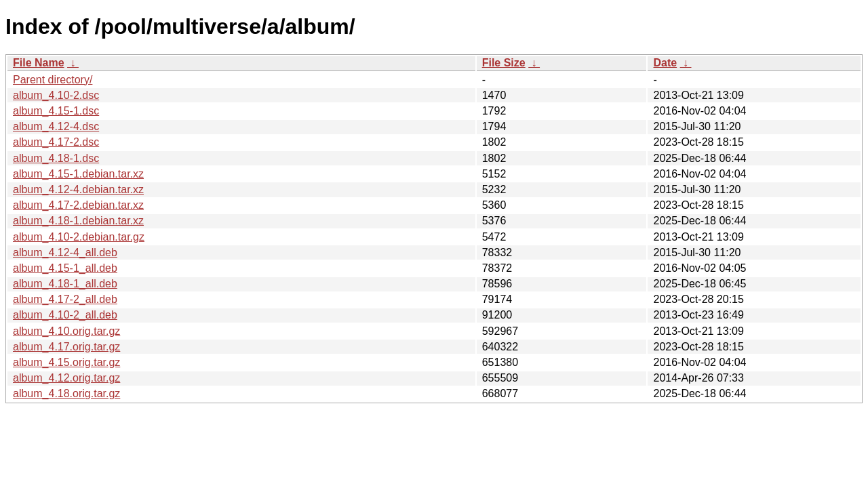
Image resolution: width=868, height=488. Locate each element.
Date (665, 63)
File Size (504, 63)
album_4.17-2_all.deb (65, 299)
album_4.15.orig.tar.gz (66, 362)
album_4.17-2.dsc (56, 142)
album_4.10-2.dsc (56, 95)
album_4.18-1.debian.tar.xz (78, 221)
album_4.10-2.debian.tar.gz (79, 237)
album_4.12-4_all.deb (65, 252)
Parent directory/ (53, 80)
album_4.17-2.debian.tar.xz (78, 205)
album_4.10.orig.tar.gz (66, 331)
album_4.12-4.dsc (56, 126)
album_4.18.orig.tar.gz (66, 393)
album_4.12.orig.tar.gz (66, 378)
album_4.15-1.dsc (56, 111)
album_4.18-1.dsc (56, 158)
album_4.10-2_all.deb (65, 315)
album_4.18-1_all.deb (65, 284)
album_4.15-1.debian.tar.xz (78, 174)
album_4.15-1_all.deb (65, 268)
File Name (39, 63)
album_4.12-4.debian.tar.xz (78, 189)
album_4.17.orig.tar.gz (66, 347)
